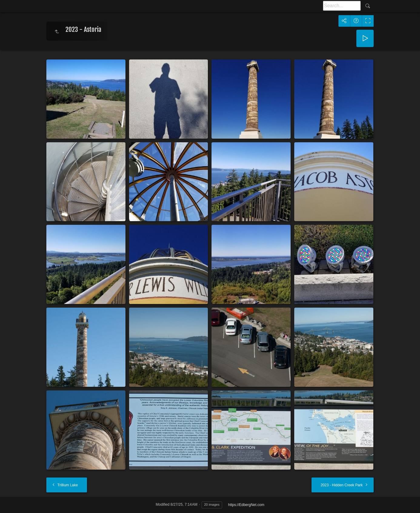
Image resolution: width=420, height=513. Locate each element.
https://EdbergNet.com (246, 505)
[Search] (342, 6)
